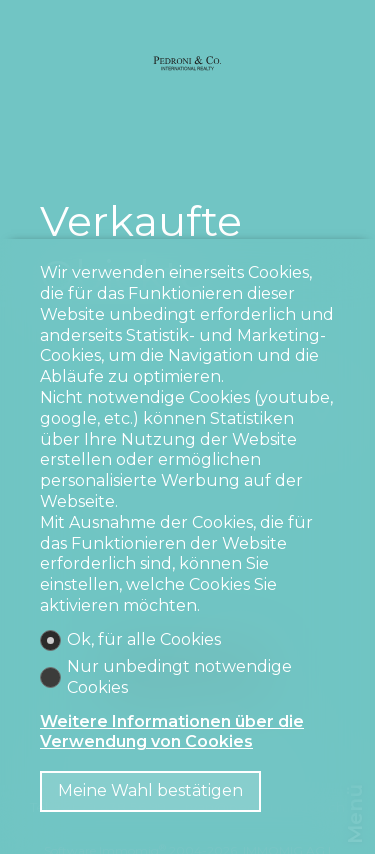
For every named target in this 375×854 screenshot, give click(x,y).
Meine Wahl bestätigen (150, 790)
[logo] (188, 62)
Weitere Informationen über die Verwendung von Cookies (172, 732)
